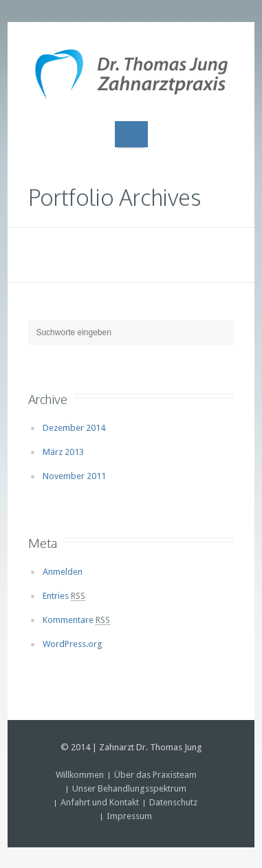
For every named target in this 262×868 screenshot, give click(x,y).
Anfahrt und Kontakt (100, 802)
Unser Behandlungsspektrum (129, 788)
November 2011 (74, 476)
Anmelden (63, 572)
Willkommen (80, 775)
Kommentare (76, 620)
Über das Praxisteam (155, 775)
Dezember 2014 (74, 428)
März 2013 (63, 452)
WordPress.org (73, 644)
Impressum (129, 816)
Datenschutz (173, 802)
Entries (64, 596)
